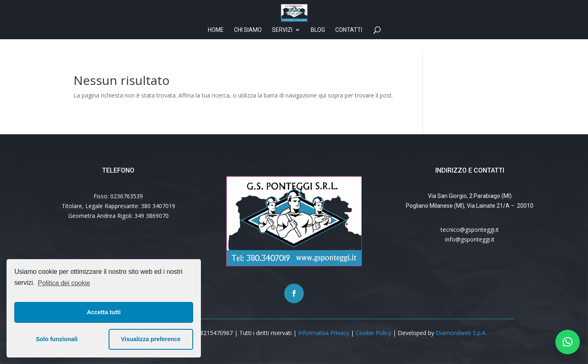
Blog (318, 41)
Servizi (282, 41)
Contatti (349, 41)
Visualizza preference (151, 339)
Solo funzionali (57, 339)
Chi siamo (248, 41)
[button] (568, 342)
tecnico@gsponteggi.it (470, 230)
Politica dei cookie (64, 283)
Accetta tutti (104, 312)
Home (216, 41)
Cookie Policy (373, 333)
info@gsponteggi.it (470, 239)
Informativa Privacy (324, 333)
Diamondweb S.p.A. (461, 333)
